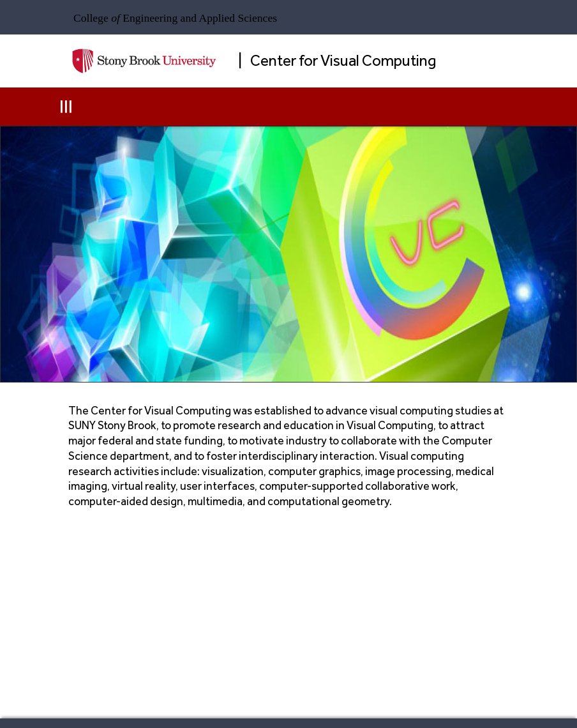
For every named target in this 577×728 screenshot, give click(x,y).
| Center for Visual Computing (337, 60)
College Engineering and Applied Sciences (175, 18)
